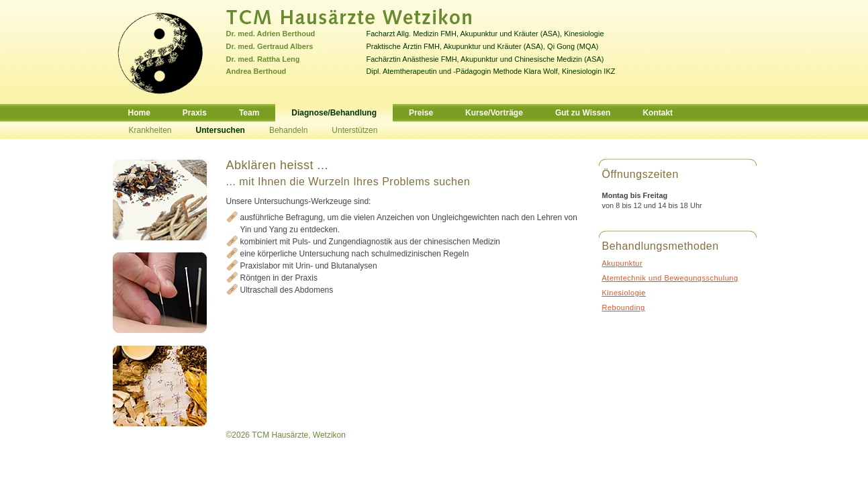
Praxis (195, 113)
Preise (421, 113)
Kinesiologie (624, 293)
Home (139, 113)
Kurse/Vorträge (494, 113)
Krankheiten (150, 130)
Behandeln (288, 130)
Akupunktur (623, 263)
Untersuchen (221, 130)
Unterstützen (354, 130)
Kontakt (658, 113)
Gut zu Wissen (583, 113)
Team (249, 113)
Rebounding (624, 307)
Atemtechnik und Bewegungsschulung (670, 278)
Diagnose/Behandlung (334, 113)
